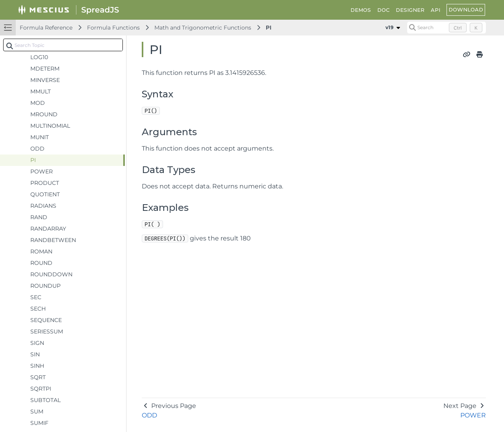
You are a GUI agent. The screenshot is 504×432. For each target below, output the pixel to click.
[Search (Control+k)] (447, 28)
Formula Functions (113, 28)
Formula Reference (46, 28)
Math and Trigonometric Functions (203, 28)
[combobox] (63, 45)
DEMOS (361, 10)
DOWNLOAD (466, 9)
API (435, 10)
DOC (383, 10)
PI (269, 28)
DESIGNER (410, 10)
